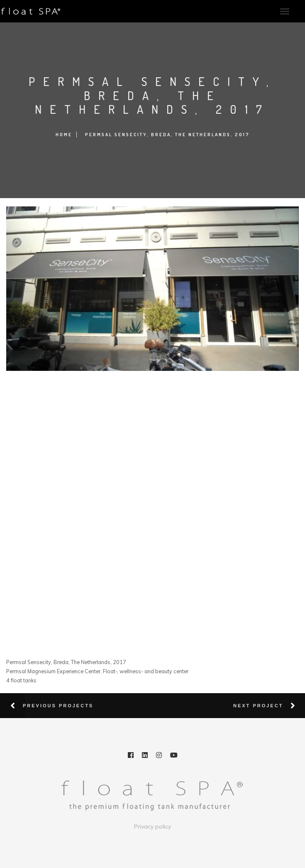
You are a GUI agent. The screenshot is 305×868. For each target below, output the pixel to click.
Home (64, 135)
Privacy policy (152, 826)
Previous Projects (58, 706)
